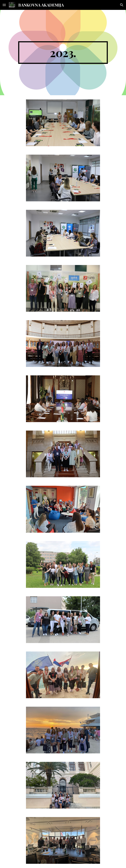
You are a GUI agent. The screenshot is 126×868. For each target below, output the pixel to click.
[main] (63, 53)
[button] (4, 5)
